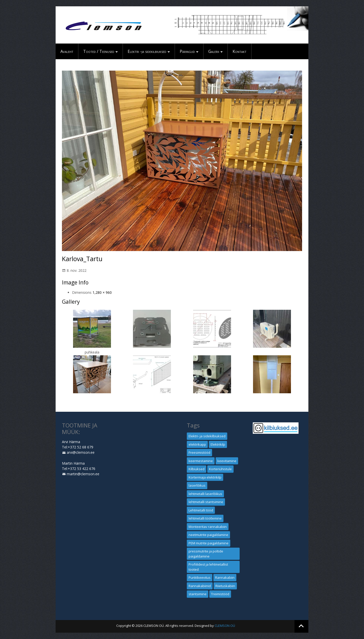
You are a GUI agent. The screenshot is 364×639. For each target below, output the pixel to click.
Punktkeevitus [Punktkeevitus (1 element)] (200, 578)
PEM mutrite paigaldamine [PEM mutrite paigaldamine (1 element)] (209, 543)
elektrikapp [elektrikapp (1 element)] (197, 444)
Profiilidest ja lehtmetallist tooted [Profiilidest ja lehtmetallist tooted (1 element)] (208, 567)
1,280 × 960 (102, 292)
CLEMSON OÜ (225, 626)
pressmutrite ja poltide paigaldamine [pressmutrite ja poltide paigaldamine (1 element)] (206, 554)
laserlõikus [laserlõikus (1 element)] (197, 485)
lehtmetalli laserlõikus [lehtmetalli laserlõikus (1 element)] (205, 494)
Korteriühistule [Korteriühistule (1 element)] (220, 469)
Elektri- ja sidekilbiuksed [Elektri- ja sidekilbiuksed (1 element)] (207, 436)
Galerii (214, 51)
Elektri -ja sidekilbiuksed (147, 51)
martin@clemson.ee (83, 474)
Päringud (187, 51)
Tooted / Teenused (99, 51)
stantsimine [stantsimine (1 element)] (198, 594)
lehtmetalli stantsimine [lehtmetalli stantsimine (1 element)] (206, 502)
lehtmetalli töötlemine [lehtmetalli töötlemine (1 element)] (205, 518)
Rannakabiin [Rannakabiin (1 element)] (225, 578)
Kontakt (240, 51)
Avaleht (67, 51)
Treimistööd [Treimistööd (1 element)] (220, 594)
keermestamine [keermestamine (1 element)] (201, 461)
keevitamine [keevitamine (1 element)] (227, 461)
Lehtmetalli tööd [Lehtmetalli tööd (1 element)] (201, 510)
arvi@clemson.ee (81, 452)
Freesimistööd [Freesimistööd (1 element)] (199, 452)
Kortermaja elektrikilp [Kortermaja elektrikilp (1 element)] (205, 477)
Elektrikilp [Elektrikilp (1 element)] (218, 444)
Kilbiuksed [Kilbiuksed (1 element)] (197, 469)
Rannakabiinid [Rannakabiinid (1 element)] (200, 586)
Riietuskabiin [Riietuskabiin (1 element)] (225, 586)
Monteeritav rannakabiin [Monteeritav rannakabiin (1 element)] (208, 527)
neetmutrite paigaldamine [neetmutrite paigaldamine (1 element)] (208, 535)
